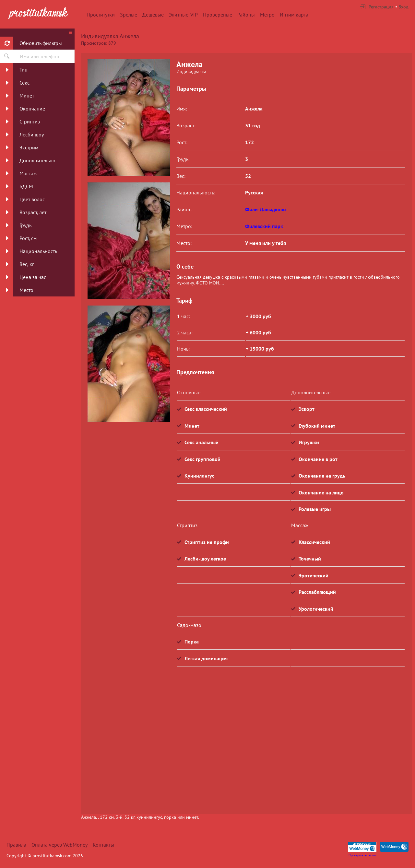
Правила (16, 845)
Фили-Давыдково (266, 209)
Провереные (218, 15)
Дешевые (153, 15)
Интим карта (294, 15)
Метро (267, 15)
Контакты (103, 845)
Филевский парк (264, 226)
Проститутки (101, 15)
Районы (246, 15)
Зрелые (129, 15)
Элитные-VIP (183, 15)
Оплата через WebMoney (59, 845)
